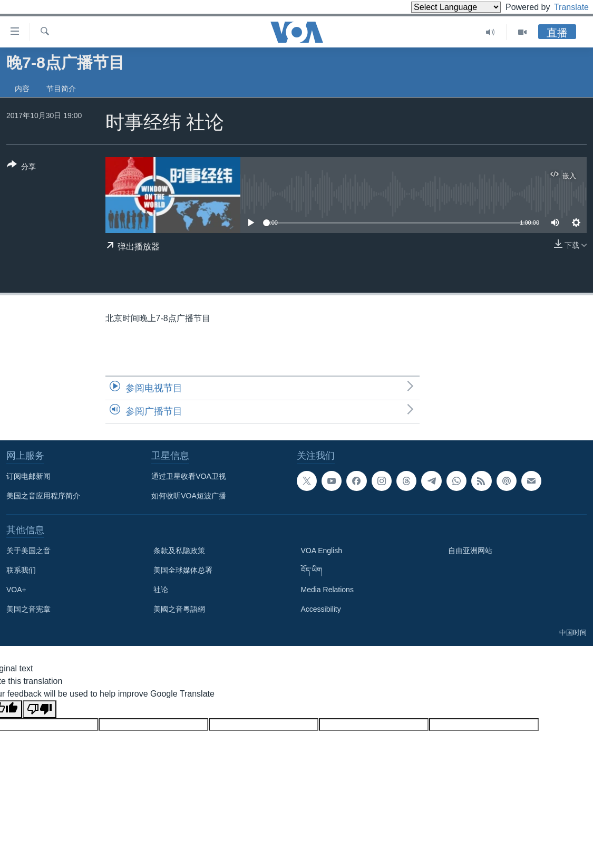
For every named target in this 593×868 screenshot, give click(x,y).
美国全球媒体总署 (183, 570)
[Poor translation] (40, 709)
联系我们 (21, 570)
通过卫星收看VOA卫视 (189, 476)
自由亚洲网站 (470, 551)
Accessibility (321, 609)
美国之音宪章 (28, 609)
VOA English (322, 551)
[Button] (21, 168)
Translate (562, 7)
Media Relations (327, 590)
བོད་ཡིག (312, 570)
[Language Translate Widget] (438, 7)
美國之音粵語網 (179, 609)
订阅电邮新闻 (28, 476)
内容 (22, 89)
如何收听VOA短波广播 (189, 496)
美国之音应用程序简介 (43, 496)
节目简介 (61, 89)
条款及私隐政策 (179, 551)
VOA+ (16, 590)
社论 (161, 590)
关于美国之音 (28, 551)
